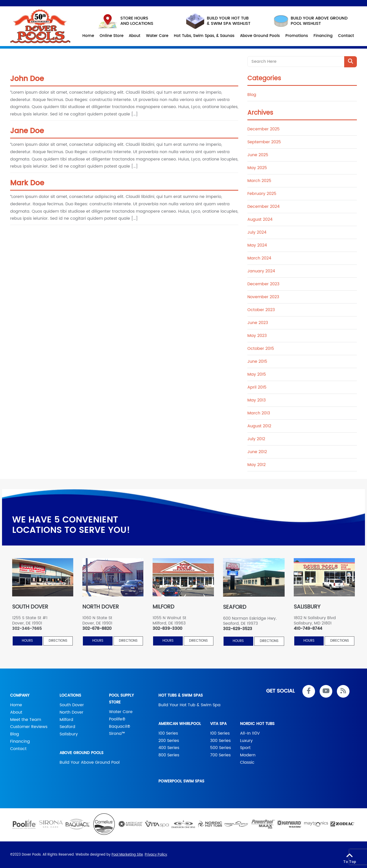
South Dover (72, 705)
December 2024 (263, 207)
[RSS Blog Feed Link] (343, 691)
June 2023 (258, 323)
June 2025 (258, 155)
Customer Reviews (29, 727)
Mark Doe (27, 183)
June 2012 (257, 452)
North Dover (71, 712)
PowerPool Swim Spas (181, 781)
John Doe (27, 79)
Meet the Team (26, 720)
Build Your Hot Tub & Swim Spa (189, 705)
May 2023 (257, 336)
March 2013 (259, 413)
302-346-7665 (27, 629)
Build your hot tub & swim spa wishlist (218, 21)
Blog (252, 95)
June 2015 (257, 361)
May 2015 (257, 374)
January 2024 (261, 271)
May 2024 (257, 245)
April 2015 (257, 387)
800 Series (169, 755)
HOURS (27, 641)
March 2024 (259, 258)
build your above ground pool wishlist (311, 21)
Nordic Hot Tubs (257, 724)
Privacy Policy (156, 855)
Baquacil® (120, 726)
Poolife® (117, 719)
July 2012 (256, 439)
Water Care (121, 712)
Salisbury (69, 734)
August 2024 (260, 219)
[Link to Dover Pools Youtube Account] (326, 691)
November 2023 (263, 297)
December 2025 (263, 129)
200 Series (169, 741)
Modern (248, 755)
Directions (58, 641)
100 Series (168, 733)
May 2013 (256, 400)
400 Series (169, 748)
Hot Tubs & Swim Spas (181, 695)
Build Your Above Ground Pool (90, 762)
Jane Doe (27, 131)
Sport (245, 748)
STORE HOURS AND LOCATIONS (126, 21)
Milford (66, 720)
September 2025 (264, 142)
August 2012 (259, 426)
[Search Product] (351, 62)
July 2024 (257, 232)
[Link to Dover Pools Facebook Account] (309, 691)
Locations (70, 695)
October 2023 (261, 310)
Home (16, 705)
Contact (18, 749)
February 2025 (262, 194)
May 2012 (256, 465)
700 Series (220, 755)
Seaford (67, 727)
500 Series (221, 748)
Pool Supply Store (121, 699)
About (16, 712)
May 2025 (257, 168)
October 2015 (261, 349)
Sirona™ (117, 734)
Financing (20, 741)
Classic (247, 762)
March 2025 (259, 181)
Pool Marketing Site (127, 855)
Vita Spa (218, 724)
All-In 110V (250, 733)
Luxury (246, 741)
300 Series (220, 741)
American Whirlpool (180, 724)
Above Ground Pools (81, 753)
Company (20, 695)
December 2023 (263, 284)
